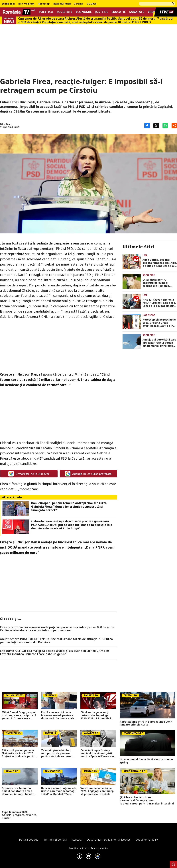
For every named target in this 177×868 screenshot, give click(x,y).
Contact (77, 840)
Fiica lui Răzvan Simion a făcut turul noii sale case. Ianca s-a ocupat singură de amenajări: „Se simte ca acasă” (159, 303)
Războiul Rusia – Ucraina (68, 4)
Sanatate (137, 12)
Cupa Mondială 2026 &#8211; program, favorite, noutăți (19, 815)
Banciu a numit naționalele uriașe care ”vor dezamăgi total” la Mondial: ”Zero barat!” (59, 791)
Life (145, 255)
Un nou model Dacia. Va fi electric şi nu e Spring (146, 761)
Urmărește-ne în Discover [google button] (29, 474)
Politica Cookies (29, 840)
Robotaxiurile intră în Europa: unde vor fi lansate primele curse (146, 723)
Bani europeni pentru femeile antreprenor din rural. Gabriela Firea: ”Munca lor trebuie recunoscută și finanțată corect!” (69, 507)
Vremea (153, 12)
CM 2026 (91, 4)
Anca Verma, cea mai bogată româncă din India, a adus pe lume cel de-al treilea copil (160, 263)
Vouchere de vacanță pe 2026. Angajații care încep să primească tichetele (97, 791)
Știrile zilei (8, 4)
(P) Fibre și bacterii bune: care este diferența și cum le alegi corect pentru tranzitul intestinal (147, 800)
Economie (84, 12)
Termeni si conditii (55, 840)
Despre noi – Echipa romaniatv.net (109, 840)
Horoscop (44, 4)
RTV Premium (26, 4)
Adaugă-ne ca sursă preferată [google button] (88, 474)
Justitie (102, 12)
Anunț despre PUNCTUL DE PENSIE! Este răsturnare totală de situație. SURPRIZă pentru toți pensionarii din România (56, 641)
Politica (46, 12)
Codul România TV (147, 840)
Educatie (119, 12)
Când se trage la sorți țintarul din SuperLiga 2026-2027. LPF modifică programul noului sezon (96, 715)
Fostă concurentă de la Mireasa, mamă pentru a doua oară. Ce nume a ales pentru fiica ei (58, 715)
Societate (64, 12)
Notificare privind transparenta (88, 848)
